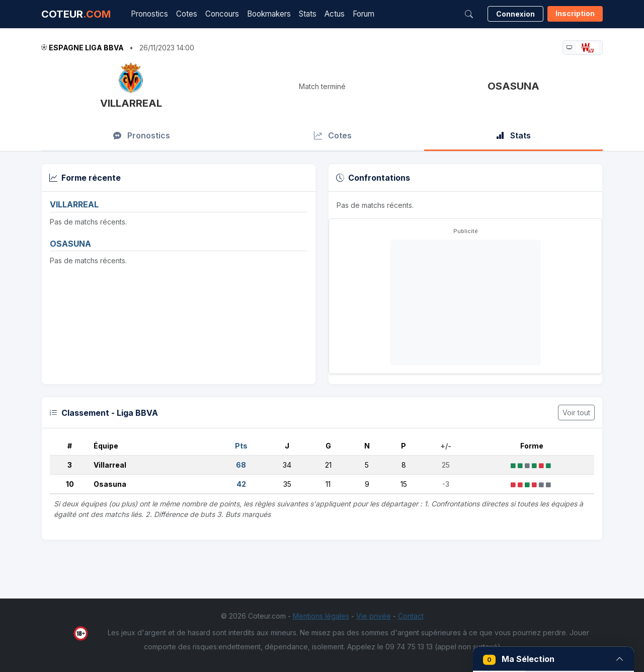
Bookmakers (269, 14)
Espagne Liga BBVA (86, 48)
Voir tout (576, 413)
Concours (222, 14)
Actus (335, 14)
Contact (411, 616)
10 (70, 484)
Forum (364, 14)
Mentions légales (321, 616)
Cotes (187, 14)
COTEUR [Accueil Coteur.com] (76, 14)
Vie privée (374, 616)
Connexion (515, 14)
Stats (308, 14)
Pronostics (149, 14)
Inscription (575, 13)
